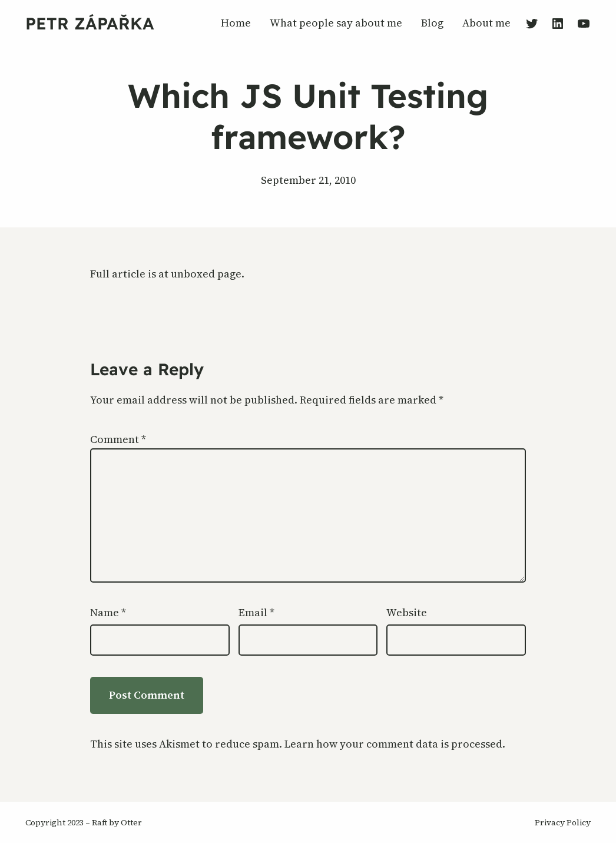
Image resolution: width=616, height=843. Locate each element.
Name (108, 612)
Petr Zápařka (90, 23)
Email (256, 612)
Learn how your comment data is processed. (395, 744)
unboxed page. (208, 274)
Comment (118, 439)
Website (407, 612)
